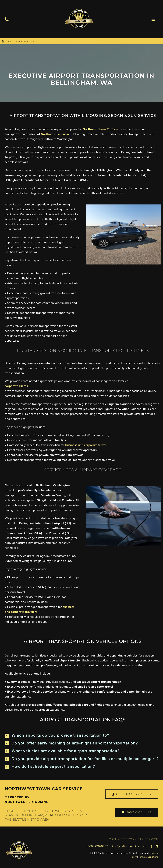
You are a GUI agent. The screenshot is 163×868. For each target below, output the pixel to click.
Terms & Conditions (148, 857)
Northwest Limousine (56, 134)
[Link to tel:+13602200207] (7, 19)
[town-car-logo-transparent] (79, 5)
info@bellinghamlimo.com (129, 846)
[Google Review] (157, 846)
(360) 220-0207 (97, 846)
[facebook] (151, 846)
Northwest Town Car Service (103, 129)
